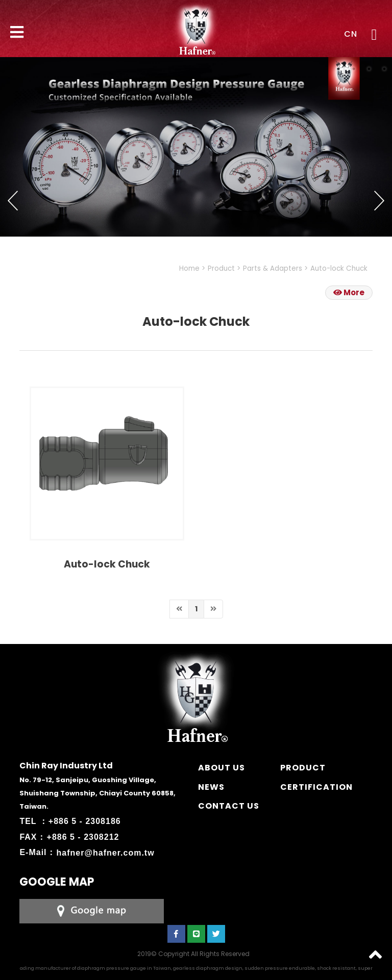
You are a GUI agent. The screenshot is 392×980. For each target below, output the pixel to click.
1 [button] (338, 69)
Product (221, 268)
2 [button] (354, 69)
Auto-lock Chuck (339, 268)
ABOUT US (222, 768)
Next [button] (379, 201)
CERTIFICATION (316, 787)
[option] (196, 147)
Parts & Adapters (273, 268)
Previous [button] (13, 201)
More (349, 292)
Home (189, 268)
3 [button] (369, 69)
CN (351, 34)
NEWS (211, 787)
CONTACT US (229, 806)
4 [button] (384, 69)
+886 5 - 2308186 (85, 821)
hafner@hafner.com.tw (106, 852)
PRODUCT (303, 768)
